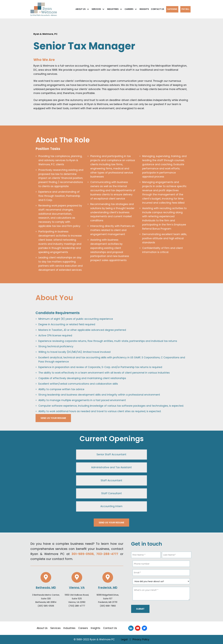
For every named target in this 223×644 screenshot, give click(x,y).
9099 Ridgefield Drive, (108, 595)
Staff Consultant (111, 493)
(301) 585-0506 (46, 606)
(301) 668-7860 (108, 606)
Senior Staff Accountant (111, 454)
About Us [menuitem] (42, 628)
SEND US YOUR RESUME (53, 418)
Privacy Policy (141, 639)
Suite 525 (77, 598)
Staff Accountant (111, 480)
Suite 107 (108, 598)
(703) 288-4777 (77, 606)
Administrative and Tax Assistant (111, 467)
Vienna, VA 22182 (77, 602)
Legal (124, 639)
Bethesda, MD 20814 (46, 602)
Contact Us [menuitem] (110, 628)
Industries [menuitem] (69, 628)
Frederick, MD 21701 (108, 602)
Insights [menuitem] (96, 628)
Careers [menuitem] (83, 628)
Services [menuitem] (55, 628)
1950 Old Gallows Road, (77, 595)
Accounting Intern (111, 506)
